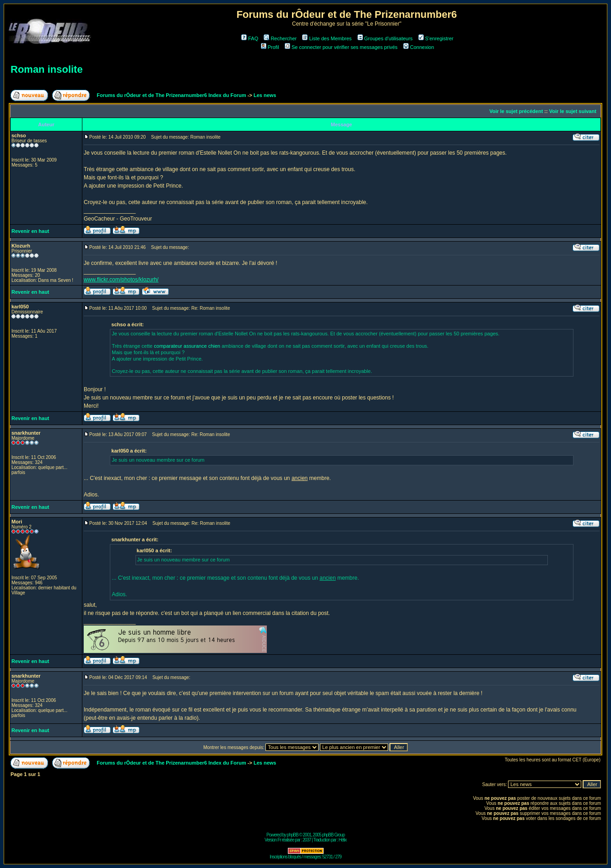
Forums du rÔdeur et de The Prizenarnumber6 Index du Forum (171, 95)
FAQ (250, 38)
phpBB (293, 835)
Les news (265, 95)
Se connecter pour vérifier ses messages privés (341, 47)
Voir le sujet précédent (516, 111)
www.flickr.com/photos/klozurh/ (121, 280)
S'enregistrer (436, 38)
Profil (270, 47)
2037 (307, 840)
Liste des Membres (327, 38)
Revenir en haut (30, 231)
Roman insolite (47, 69)
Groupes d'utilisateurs (385, 38)
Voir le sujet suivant (573, 111)
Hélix (343, 840)
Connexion (419, 47)
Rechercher (280, 38)
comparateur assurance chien (188, 346)
